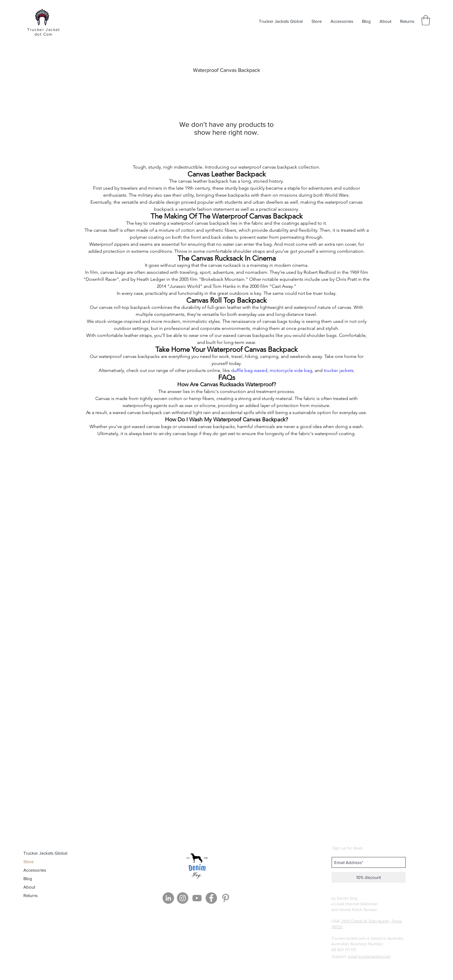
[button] (426, 20)
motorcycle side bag (291, 370)
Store (29, 862)
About (29, 887)
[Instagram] (183, 898)
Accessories (35, 870)
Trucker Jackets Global (45, 853)
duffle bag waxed (249, 370)
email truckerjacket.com (369, 956)
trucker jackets (339, 370)
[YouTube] (197, 898)
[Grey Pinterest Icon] (226, 898)
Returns (31, 895)
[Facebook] (211, 898)
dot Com (44, 34)
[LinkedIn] (168, 898)
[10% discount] (369, 877)
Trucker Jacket (44, 30)
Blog (28, 878)
